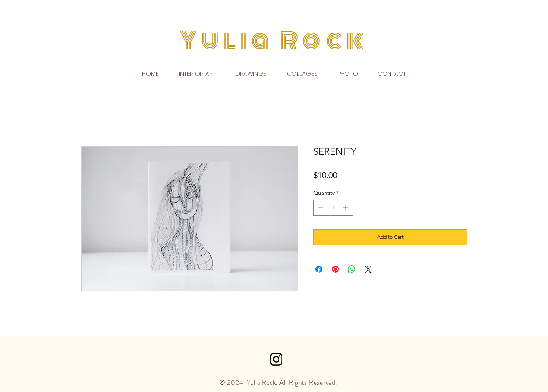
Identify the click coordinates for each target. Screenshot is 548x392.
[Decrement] (320, 208)
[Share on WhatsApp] (352, 269)
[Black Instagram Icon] (276, 359)
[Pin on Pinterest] (335, 269)
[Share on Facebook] (319, 269)
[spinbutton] (333, 208)
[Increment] (347, 208)
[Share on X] (368, 269)
